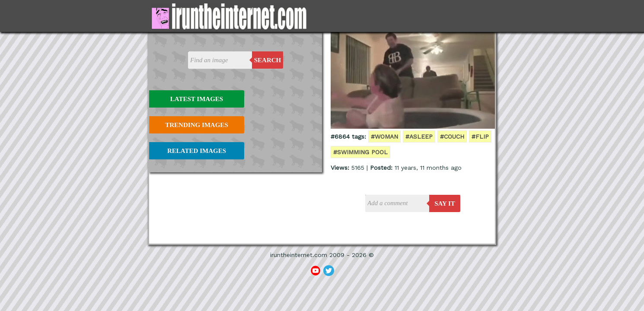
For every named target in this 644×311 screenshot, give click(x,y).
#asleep (419, 136)
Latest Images (197, 99)
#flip (480, 136)
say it (445, 203)
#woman (384, 136)
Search (268, 60)
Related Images (197, 151)
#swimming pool (360, 152)
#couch (452, 136)
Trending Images (196, 125)
